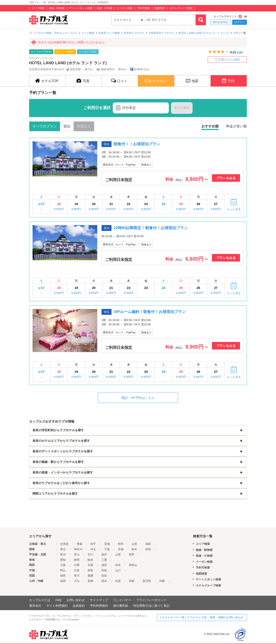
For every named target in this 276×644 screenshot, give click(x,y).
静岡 (77, 560)
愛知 (63, 560)
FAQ (58, 600)
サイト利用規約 (57, 606)
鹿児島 (147, 581)
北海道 (64, 544)
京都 (90, 565)
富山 (77, 554)
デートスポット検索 (81, 8)
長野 (132, 554)
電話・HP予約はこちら (138, 398)
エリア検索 (38, 8)
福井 (104, 554)
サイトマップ (99, 600)
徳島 (63, 576)
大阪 (63, 565)
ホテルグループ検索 (181, 8)
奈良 (118, 565)
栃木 (134, 549)
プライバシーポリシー (151, 600)
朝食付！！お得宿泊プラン (137, 144)
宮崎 (132, 581)
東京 (63, 549)
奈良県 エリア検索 (109, 33)
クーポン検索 (125, 8)
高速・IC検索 (105, 8)
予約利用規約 (99, 606)
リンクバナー (122, 600)
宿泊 (67, 126)
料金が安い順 (237, 126)
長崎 (90, 581)
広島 (77, 570)
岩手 (93, 544)
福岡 (63, 581)
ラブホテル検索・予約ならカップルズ (55, 33)
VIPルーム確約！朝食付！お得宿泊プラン (150, 312)
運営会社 (35, 606)
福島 (148, 544)
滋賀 (104, 565)
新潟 (63, 554)
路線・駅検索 (57, 8)
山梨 (118, 554)
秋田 (121, 544)
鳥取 (90, 570)
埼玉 (93, 549)
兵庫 (77, 565)
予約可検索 (143, 8)
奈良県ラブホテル (134, 33)
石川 (90, 554)
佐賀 (118, 581)
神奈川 (78, 549)
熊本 (104, 581)
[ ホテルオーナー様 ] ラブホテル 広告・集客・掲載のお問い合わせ (202, 617)
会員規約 (79, 606)
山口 (118, 570)
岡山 (63, 570)
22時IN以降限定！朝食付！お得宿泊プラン (151, 228)
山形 (134, 544)
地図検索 (160, 8)
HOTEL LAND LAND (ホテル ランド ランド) (204, 33)
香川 (77, 576)
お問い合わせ (76, 600)
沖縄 (162, 581)
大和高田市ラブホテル (161, 33)
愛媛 (90, 576)
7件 (240, 52)
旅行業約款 (121, 606)
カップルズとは (40, 600)
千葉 (107, 549)
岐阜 (90, 560)
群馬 (148, 549)
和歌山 (133, 565)
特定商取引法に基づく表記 (151, 606)
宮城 (107, 544)
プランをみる (226, 178)
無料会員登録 (220, 22)
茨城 (121, 549)
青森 (80, 544)
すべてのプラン (45, 126)
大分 (77, 581)
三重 (104, 560)
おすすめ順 (210, 126)
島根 (104, 570)
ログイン (240, 22)
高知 (104, 576)
